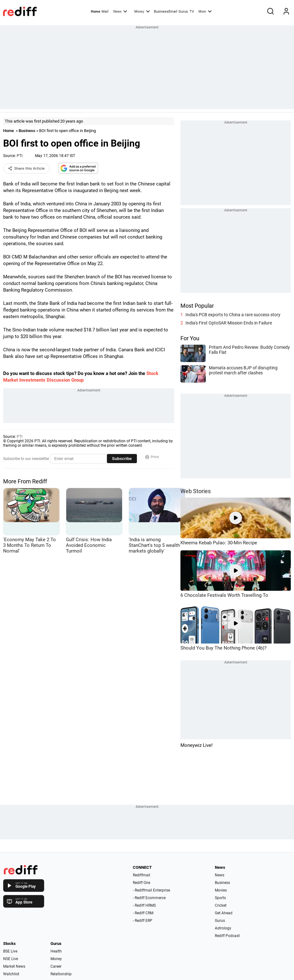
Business (27, 131)
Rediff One (141, 883)
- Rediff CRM (143, 913)
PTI (20, 156)
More (205, 11)
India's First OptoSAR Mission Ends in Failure (229, 323)
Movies (221, 890)
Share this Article (26, 168)
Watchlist (11, 974)
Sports (220, 898)
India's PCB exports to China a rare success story (233, 315)
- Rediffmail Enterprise (151, 890)
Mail (105, 12)
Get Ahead (224, 913)
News (120, 11)
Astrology (223, 928)
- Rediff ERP (143, 921)
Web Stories (196, 491)
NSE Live (11, 959)
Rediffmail (141, 875)
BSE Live (10, 951)
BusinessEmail (166, 12)
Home (96, 12)
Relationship (61, 974)
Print (152, 457)
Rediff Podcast (227, 936)
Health (56, 951)
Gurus (183, 12)
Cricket (221, 905)
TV (192, 12)
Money (142, 11)
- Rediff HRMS (144, 905)
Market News (14, 966)
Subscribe (122, 459)
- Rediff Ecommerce (149, 898)
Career (56, 966)
